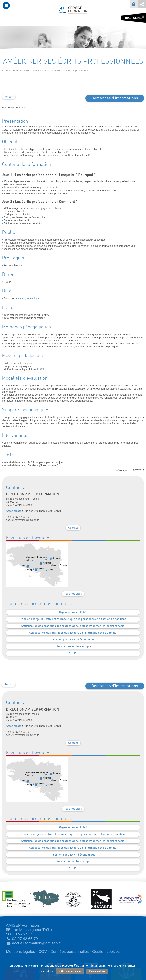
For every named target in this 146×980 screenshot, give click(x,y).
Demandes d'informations (115, 98)
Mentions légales (21, 952)
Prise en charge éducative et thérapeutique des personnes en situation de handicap (73, 619)
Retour (9, 97)
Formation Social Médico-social (31, 71)
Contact (73, 528)
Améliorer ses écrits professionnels (72, 71)
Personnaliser (97, 971)
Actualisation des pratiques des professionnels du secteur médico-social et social (73, 626)
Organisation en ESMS (73, 612)
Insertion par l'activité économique (73, 640)
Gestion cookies (106, 952)
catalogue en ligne (29, 298)
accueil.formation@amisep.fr (37, 943)
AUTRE (73, 653)
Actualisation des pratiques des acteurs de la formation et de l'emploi (73, 633)
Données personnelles (70, 952)
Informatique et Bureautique (73, 646)
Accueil (6, 71)
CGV (43, 952)
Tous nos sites (73, 594)
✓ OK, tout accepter (70, 971)
